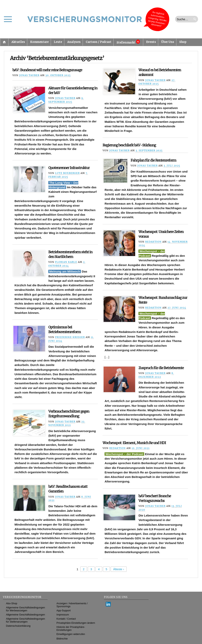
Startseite (4, 42)
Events (151, 42)
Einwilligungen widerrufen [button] (71, 634)
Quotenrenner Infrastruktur (69, 168)
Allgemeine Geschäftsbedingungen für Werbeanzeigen (25, 609)
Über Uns (168, 42)
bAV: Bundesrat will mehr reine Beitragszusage (47, 70)
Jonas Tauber (29, 75)
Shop (183, 42)
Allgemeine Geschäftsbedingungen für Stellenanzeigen (25, 620)
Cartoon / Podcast (99, 42)
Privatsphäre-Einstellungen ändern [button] (76, 623)
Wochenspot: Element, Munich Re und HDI (134, 443)
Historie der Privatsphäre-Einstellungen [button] (71, 628)
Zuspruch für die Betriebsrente (161, 368)
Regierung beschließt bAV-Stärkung (129, 145)
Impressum (63, 615)
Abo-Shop (12, 603)
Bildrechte (62, 639)
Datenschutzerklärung (18, 626)
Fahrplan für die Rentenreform (153, 160)
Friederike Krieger (70, 337)
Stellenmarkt (128, 42)
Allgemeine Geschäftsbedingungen (25, 615)
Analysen (74, 42)
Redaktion (153, 242)
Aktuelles (18, 42)
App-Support (64, 610)
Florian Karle (66, 262)
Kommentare (39, 42)
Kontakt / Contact (66, 619)
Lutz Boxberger (67, 173)
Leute (58, 42)
